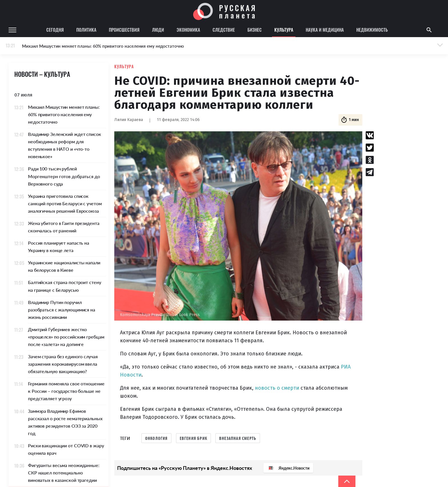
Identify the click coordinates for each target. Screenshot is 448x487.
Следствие (224, 30)
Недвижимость (372, 30)
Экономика (188, 30)
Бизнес (255, 30)
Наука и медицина (325, 30)
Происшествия (124, 30)
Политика (86, 30)
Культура (284, 30)
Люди (158, 30)
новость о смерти (277, 388)
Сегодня (55, 30)
